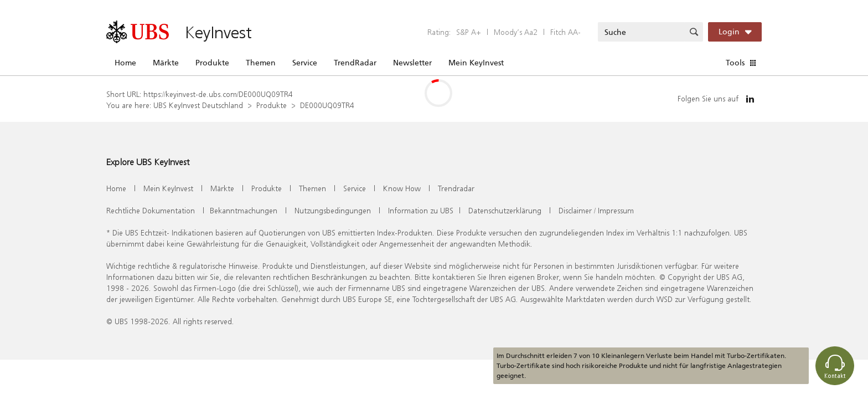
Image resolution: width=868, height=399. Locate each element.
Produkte (212, 63)
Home (125, 63)
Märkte (166, 63)
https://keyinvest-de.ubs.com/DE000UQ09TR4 (218, 94)
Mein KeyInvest (476, 63)
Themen (261, 63)
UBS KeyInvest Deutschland (198, 105)
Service (305, 63)
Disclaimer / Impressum (596, 210)
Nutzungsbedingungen (333, 210)
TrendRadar (355, 63)
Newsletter (412, 63)
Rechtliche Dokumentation (151, 210)
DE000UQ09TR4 (327, 105)
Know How (402, 188)
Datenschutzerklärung (505, 210)
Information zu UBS (421, 210)
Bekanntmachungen (244, 210)
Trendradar (456, 188)
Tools (735, 63)
